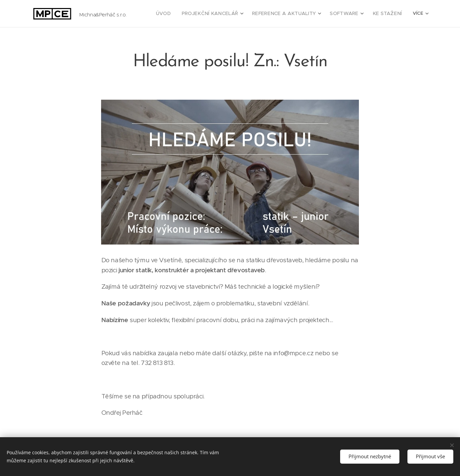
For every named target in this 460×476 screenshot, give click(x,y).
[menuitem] (182, 14)
